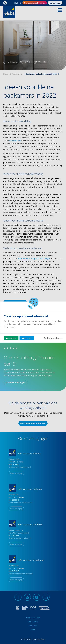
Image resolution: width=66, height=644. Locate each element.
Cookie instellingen (53, 338)
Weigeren (27, 338)
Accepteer (11, 338)
